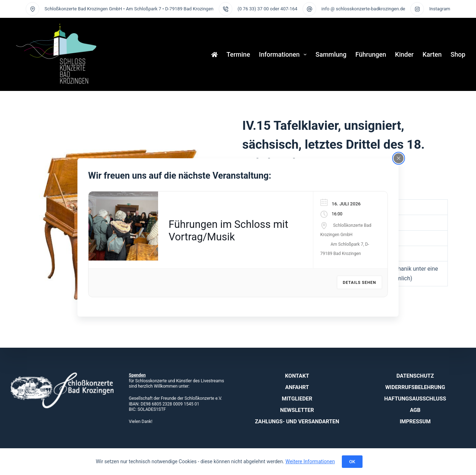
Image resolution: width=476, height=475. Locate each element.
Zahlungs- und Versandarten (297, 422)
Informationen (284, 55)
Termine (238, 54)
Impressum (415, 422)
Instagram (440, 9)
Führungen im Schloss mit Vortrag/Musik (229, 231)
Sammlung (331, 54)
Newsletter (297, 410)
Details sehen (359, 283)
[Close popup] (399, 158)
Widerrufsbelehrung (415, 387)
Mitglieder (297, 399)
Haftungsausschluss (415, 399)
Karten (432, 54)
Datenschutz (415, 376)
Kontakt (297, 376)
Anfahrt (297, 387)
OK (352, 462)
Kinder (404, 54)
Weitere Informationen (310, 461)
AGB (415, 410)
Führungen (371, 54)
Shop (458, 54)
